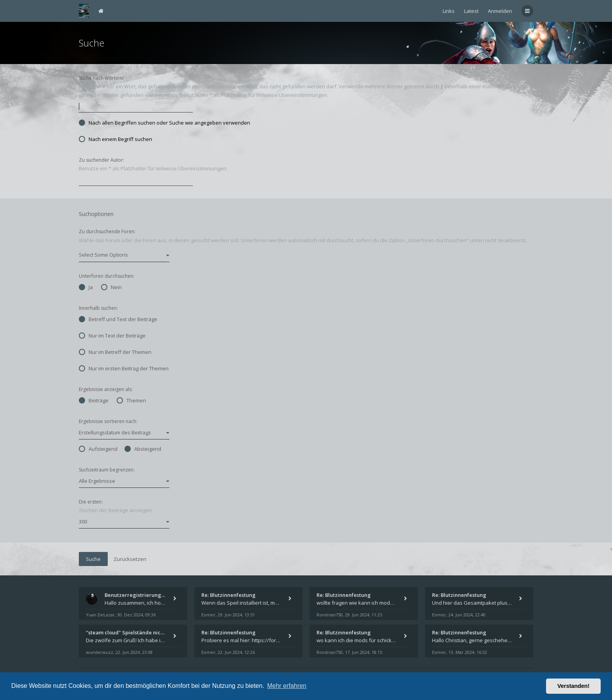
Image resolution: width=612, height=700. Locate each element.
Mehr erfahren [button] (287, 686)
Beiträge (94, 400)
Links (449, 11)
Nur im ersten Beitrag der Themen (124, 368)
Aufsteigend (98, 449)
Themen (131, 400)
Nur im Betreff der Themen (115, 352)
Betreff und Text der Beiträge (118, 319)
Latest (471, 11)
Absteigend (143, 449)
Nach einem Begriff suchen (116, 139)
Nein (111, 287)
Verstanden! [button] (573, 686)
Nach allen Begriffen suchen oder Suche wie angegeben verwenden (165, 123)
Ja (86, 287)
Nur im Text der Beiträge (112, 336)
